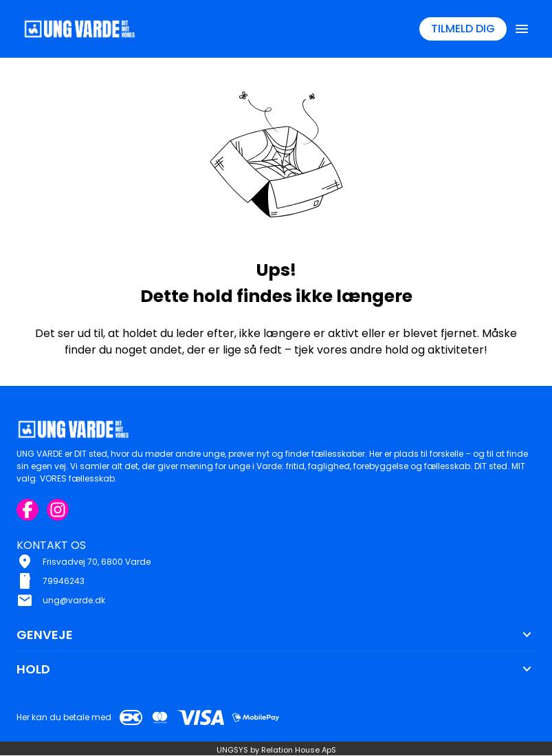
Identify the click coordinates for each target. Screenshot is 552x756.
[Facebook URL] (27, 510)
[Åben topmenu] (522, 29)
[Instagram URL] (58, 510)
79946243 (64, 581)
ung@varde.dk (74, 600)
